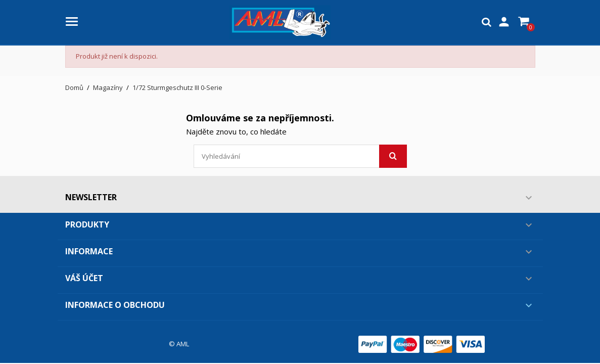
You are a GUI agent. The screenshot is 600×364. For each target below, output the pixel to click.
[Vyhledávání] (300, 156)
